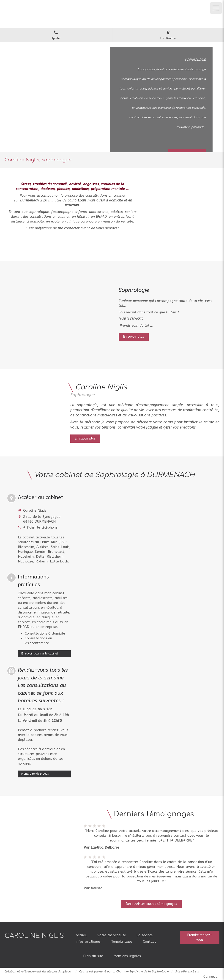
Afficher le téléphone (40, 527)
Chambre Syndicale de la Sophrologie (143, 971)
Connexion (211, 977)
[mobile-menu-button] (216, 8)
